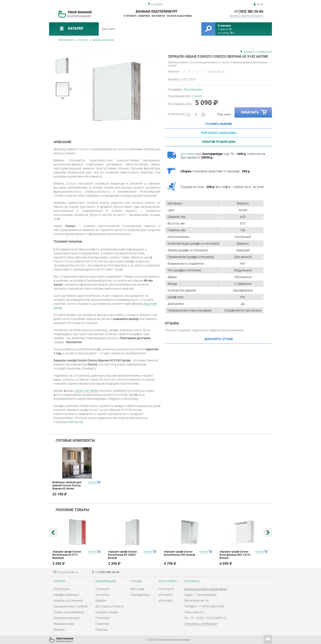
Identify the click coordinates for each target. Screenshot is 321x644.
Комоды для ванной (68, 601)
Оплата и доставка (179, 16)
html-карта (166, 589)
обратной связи (86, 391)
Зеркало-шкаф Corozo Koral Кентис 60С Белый (179, 553)
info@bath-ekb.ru (68, 572)
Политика (103, 618)
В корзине (224, 26)
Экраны (59, 630)
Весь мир (138, 589)
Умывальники (64, 624)
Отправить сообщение (201, 624)
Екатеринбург (141, 595)
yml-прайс (166, 601)
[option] (119, 91)
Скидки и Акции (107, 612)
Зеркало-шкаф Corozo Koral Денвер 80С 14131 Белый (235, 555)
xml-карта (166, 595)
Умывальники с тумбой (71, 606)
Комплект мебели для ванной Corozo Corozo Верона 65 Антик (67, 485)
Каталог (83, 40)
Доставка (188, 154)
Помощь (102, 630)
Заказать (254, 112)
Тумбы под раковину (69, 612)
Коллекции (61, 589)
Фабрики (144, 16)
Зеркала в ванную (67, 618)
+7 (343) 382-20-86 (249, 11)
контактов (75, 422)
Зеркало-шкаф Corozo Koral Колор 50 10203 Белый (122, 555)
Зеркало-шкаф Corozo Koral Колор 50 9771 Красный (67, 555)
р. (233, 33)
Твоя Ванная (66, 40)
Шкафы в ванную (103, 40)
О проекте (130, 16)
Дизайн (101, 601)
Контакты (158, 16)
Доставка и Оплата (109, 606)
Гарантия (102, 624)
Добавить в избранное (258, 52)
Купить (93, 482)
